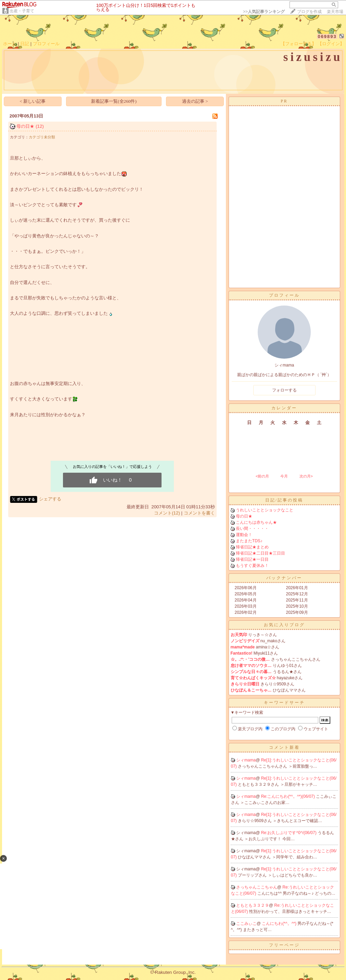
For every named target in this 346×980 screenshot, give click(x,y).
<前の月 (262, 476)
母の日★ (25, 126)
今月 (284, 476)
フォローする (284, 390)
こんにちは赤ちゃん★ (256, 522)
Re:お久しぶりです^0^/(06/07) (289, 833)
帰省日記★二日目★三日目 (260, 553)
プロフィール (46, 44)
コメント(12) (167, 513)
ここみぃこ (246, 923)
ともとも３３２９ (253, 905)
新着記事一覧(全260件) (114, 101)
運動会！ (244, 535)
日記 (25, 44)
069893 (327, 36)
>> (264, 12)
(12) (40, 126)
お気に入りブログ (284, 625)
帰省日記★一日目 (252, 559)
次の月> (306, 476)
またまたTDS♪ (249, 541)
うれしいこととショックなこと (265, 510)
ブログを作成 (309, 12)
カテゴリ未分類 (42, 137)
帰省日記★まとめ (252, 547)
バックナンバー (284, 578)
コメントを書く (199, 513)
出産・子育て (22, 11)
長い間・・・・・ (252, 529)
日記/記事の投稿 (284, 500)
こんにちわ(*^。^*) (280, 923)
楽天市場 (335, 12)
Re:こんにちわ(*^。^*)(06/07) (289, 796)
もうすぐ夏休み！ (252, 566)
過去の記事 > (195, 101)
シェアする (50, 499)
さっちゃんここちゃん (257, 887)
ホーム (10, 44)
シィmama (246, 760)
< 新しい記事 (33, 101)
